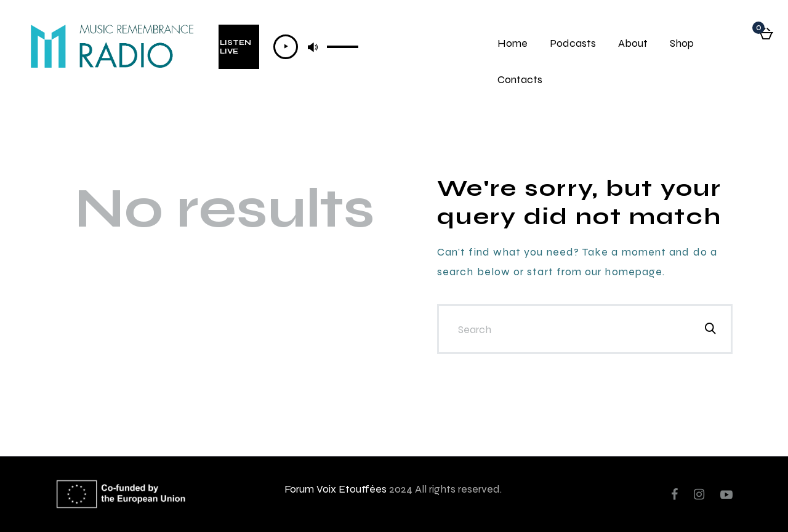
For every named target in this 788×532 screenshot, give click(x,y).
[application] (316, 47)
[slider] (343, 46)
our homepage (624, 271)
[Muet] (313, 47)
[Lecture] (286, 47)
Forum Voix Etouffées (336, 489)
